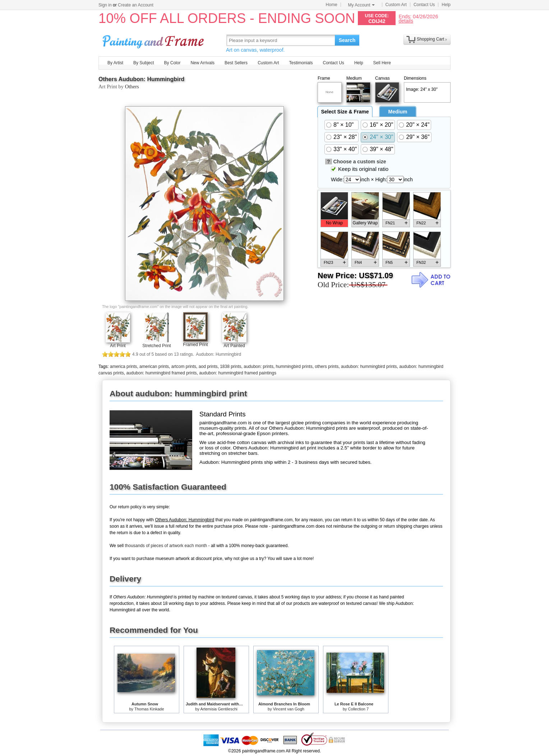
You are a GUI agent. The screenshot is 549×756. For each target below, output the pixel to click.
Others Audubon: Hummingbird (141, 79)
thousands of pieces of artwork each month (166, 546)
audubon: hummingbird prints (369, 367)
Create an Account (136, 5)
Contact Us (424, 5)
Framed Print (195, 345)
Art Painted (234, 346)
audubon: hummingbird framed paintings (238, 373)
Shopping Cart (431, 39)
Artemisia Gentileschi (219, 709)
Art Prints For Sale (154, 40)
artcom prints (184, 367)
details (406, 21)
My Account (361, 5)
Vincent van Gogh (289, 709)
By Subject (144, 63)
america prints (123, 367)
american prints (154, 367)
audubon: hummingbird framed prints (161, 373)
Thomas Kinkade (149, 709)
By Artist (115, 63)
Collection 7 (358, 709)
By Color (172, 63)
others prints (327, 367)
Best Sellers (236, 63)
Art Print (118, 346)
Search (347, 40)
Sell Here (382, 63)
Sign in (105, 5)
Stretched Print (156, 346)
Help (446, 5)
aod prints (208, 367)
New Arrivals (202, 63)
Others (132, 87)
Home (332, 5)
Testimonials (301, 63)
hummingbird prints (294, 367)
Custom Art (396, 5)
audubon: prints (259, 367)
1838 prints (230, 367)
